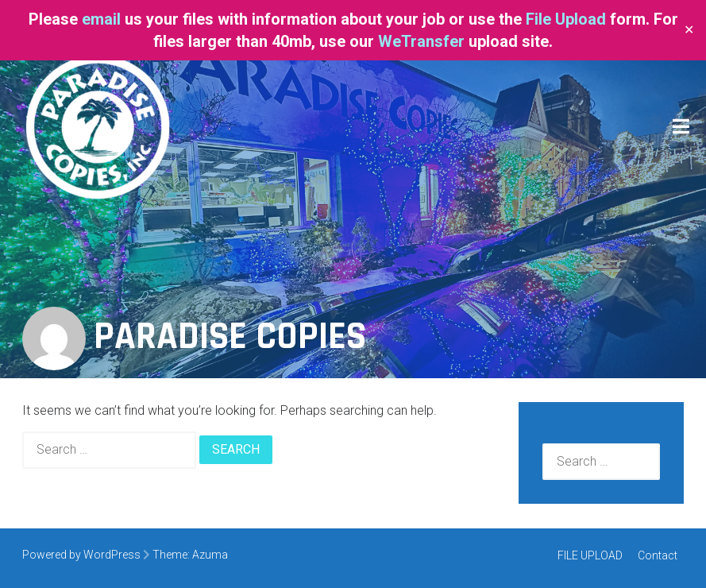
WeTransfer (421, 41)
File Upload (566, 19)
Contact (658, 555)
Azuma (210, 555)
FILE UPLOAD (590, 555)
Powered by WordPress (81, 555)
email (103, 19)
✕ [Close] (689, 30)
